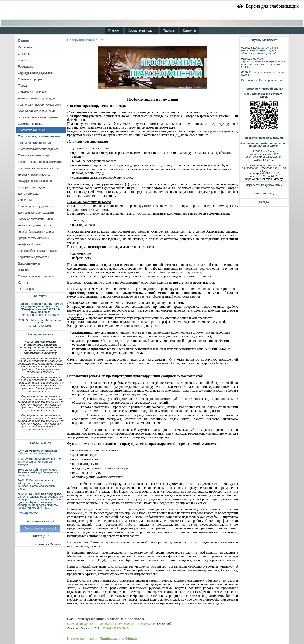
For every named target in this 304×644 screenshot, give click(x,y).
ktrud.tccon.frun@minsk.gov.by (41, 315)
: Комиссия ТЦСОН (37, 452)
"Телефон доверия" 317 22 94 (41, 309)
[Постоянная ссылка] (115, 628)
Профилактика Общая (86, 40)
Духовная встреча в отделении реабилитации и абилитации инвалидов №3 (260, 51)
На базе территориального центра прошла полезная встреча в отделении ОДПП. (263, 63)
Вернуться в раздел (102, 638)
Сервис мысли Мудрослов (48, 544)
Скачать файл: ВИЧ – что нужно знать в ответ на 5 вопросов (112, 624)
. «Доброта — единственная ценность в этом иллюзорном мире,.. (37, 485)
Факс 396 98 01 (41, 312)
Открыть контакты (41, 326)
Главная (23, 40)
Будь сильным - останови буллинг (263, 73)
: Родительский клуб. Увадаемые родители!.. (38, 472)
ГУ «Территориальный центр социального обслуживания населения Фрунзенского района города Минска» (139, 11)
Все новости (249, 80)
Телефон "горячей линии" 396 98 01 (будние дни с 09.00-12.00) (41, 305)
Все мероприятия (270, 80)
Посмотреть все (28, 513)
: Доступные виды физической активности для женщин (41, 462)
